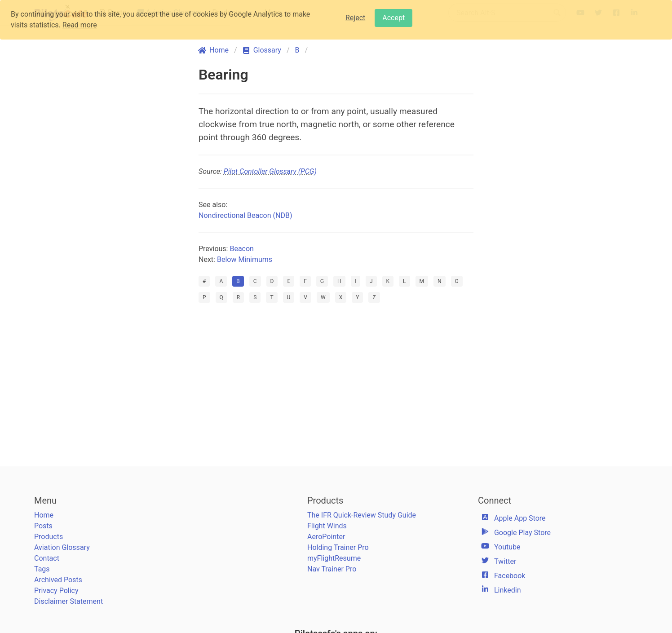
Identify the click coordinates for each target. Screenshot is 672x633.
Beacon (242, 249)
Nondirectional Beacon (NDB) (245, 215)
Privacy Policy (56, 591)
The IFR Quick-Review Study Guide (362, 515)
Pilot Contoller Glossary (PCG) (270, 171)
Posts (43, 526)
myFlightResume (334, 558)
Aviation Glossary (62, 547)
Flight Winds (327, 526)
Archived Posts (58, 580)
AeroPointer (326, 537)
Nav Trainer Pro (332, 569)
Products (49, 537)
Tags (42, 569)
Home (44, 515)
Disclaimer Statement (69, 601)
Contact (47, 558)
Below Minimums (245, 259)
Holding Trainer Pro (338, 547)
